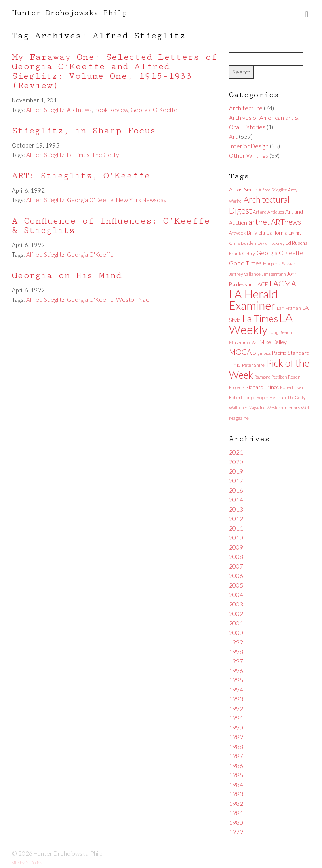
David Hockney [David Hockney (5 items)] (271, 243)
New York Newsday (141, 200)
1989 (236, 737)
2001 (236, 623)
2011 (236, 528)
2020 (236, 462)
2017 (236, 481)
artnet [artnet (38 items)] (259, 222)
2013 (236, 509)
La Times (78, 155)
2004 (236, 595)
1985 (236, 775)
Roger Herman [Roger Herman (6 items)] (271, 397)
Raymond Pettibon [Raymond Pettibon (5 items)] (271, 377)
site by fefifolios (27, 863)
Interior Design (249, 146)
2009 (236, 547)
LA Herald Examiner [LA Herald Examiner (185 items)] (253, 300)
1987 (236, 756)
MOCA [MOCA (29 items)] (240, 352)
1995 (236, 680)
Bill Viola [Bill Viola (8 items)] (256, 233)
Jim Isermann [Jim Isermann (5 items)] (274, 274)
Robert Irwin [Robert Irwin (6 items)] (292, 387)
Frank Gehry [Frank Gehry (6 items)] (242, 253)
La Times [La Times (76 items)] (260, 318)
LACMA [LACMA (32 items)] (283, 283)
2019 (236, 471)
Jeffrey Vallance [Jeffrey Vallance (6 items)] (245, 274)
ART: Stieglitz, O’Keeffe (81, 176)
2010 (236, 538)
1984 (236, 785)
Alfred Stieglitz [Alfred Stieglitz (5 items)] (273, 190)
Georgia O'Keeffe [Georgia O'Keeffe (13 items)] (280, 253)
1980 (236, 823)
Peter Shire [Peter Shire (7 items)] (253, 365)
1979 (236, 832)
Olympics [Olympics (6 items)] (262, 353)
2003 (236, 604)
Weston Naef (134, 299)
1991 (236, 718)
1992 (236, 709)
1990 (236, 728)
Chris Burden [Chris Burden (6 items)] (243, 243)
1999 (236, 642)
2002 (236, 614)
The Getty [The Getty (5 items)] (296, 397)
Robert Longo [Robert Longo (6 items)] (242, 397)
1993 (236, 699)
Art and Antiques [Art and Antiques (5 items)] (269, 212)
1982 (236, 804)
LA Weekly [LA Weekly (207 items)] (261, 323)
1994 (236, 690)
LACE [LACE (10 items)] (261, 284)
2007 (236, 566)
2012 (236, 519)
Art (233, 136)
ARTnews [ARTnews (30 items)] (286, 222)
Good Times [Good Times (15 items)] (245, 263)
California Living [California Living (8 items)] (283, 233)
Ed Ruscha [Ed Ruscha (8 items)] (297, 243)
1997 (236, 661)
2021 (236, 452)
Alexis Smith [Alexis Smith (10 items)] (243, 189)
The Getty (105, 155)
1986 (236, 766)
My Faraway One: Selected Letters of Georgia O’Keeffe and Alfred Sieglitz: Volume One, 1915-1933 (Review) (114, 71)
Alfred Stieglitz (45, 110)
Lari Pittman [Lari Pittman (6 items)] (289, 308)
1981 (236, 813)
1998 (236, 652)
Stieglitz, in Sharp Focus (84, 131)
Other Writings (249, 155)
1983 (236, 794)
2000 (236, 633)
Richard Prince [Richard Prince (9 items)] (262, 387)
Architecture (246, 108)
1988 (236, 747)
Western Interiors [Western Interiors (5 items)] (283, 408)
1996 (236, 671)
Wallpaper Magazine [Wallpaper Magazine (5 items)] (247, 408)
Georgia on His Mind (67, 276)
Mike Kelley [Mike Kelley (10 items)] (273, 342)
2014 (236, 500)
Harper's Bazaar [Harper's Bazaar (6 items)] (279, 264)
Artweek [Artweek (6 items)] (237, 233)
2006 (236, 576)
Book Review (111, 110)
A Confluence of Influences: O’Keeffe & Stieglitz (111, 226)
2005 (236, 585)
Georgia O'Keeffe (154, 110)
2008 (236, 557)
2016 (236, 490)
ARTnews (79, 110)
